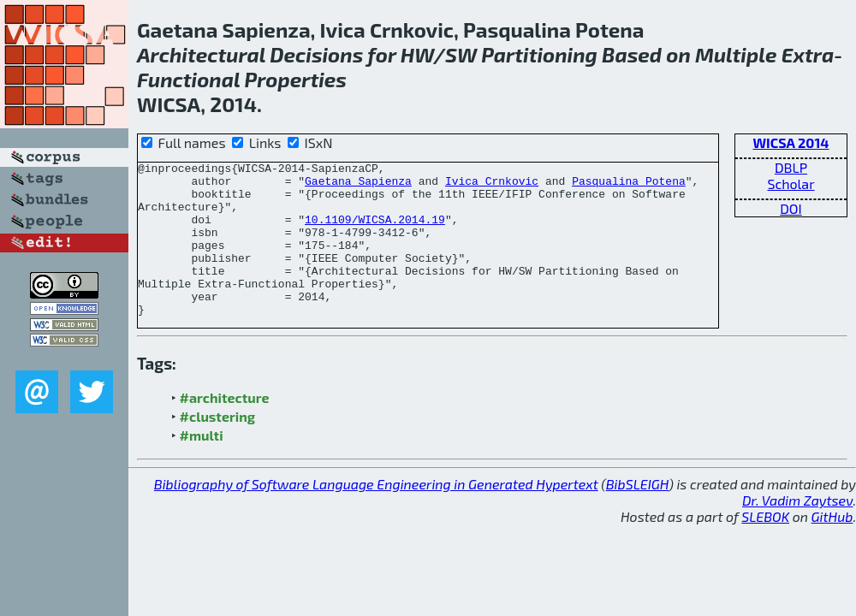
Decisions (316, 54)
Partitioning (539, 54)
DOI (791, 208)
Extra (808, 54)
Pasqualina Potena (629, 186)
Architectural (201, 54)
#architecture (225, 428)
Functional (188, 79)
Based (632, 54)
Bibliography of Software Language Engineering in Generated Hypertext (376, 515)
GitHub (832, 547)
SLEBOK (765, 547)
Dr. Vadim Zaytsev (797, 531)
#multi (202, 466)
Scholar (791, 184)
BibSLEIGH (637, 515)
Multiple (736, 54)
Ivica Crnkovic (492, 186)
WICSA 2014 (791, 142)
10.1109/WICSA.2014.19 (375, 232)
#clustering (218, 447)
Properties (295, 79)
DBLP (791, 167)
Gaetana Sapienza (358, 186)
